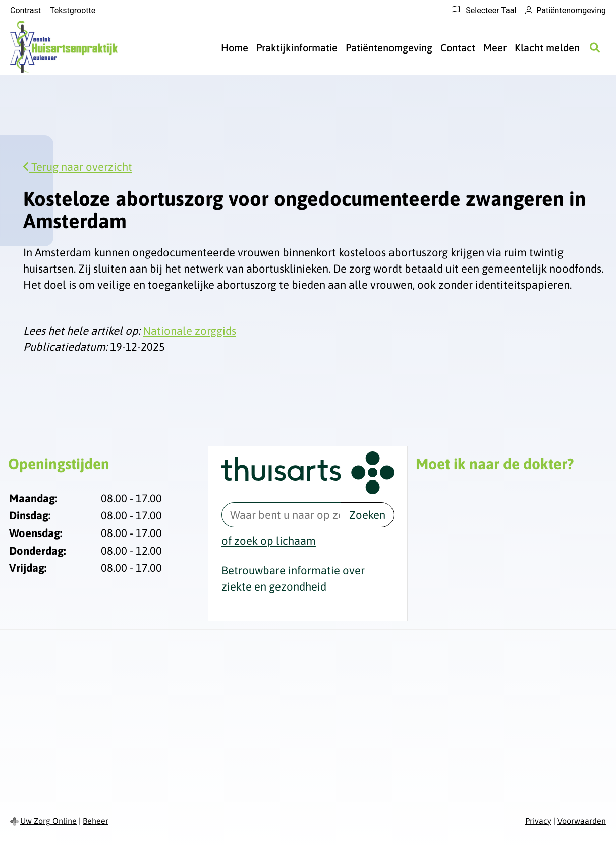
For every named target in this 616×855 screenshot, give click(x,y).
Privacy (538, 821)
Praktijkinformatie (297, 48)
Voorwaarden (582, 821)
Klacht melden (547, 48)
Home (235, 48)
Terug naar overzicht (78, 167)
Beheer (96, 821)
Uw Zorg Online (48, 821)
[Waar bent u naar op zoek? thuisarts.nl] (281, 515)
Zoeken (367, 515)
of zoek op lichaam (269, 541)
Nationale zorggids (189, 331)
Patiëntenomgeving (389, 48)
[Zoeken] (595, 48)
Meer (495, 48)
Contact (458, 48)
